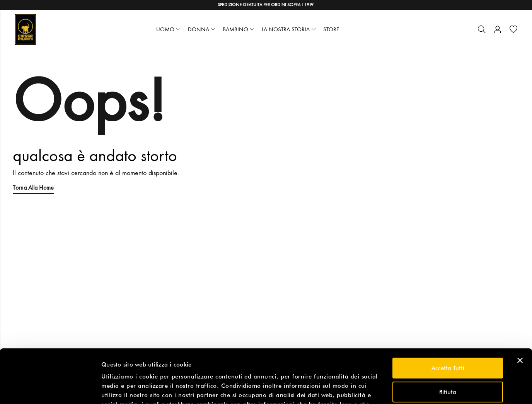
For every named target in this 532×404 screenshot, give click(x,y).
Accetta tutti (448, 322)
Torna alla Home (33, 188)
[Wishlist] (513, 29)
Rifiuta (448, 346)
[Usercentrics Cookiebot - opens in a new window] (50, 389)
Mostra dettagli (122, 389)
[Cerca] (482, 29)
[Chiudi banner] (520, 314)
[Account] (498, 30)
